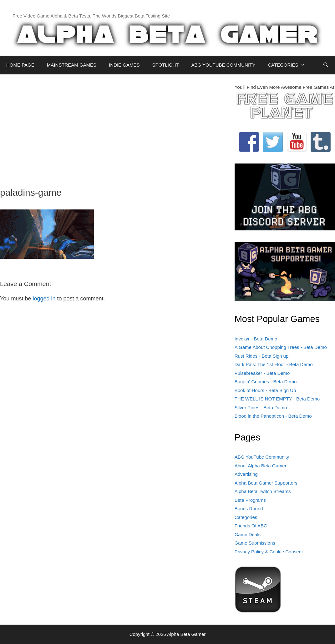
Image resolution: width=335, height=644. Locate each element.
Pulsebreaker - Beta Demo (262, 373)
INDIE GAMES (124, 65)
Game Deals (248, 534)
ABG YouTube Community (262, 457)
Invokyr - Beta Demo (256, 339)
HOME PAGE (20, 65)
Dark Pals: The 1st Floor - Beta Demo (274, 364)
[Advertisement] (113, 128)
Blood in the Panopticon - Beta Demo (273, 416)
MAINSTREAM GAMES (72, 65)
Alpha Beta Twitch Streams (263, 491)
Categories (246, 517)
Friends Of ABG (251, 526)
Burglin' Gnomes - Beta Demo (266, 382)
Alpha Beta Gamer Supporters (266, 483)
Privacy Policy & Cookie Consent (269, 552)
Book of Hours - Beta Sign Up (265, 390)
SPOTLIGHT (165, 65)
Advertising (246, 474)
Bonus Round (249, 508)
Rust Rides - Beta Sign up (262, 356)
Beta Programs (250, 500)
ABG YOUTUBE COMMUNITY (223, 65)
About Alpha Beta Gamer (261, 466)
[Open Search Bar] (326, 65)
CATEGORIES (289, 65)
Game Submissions (255, 543)
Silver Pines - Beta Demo (261, 408)
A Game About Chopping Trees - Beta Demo (281, 347)
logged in (44, 299)
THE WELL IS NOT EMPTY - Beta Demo (277, 399)
